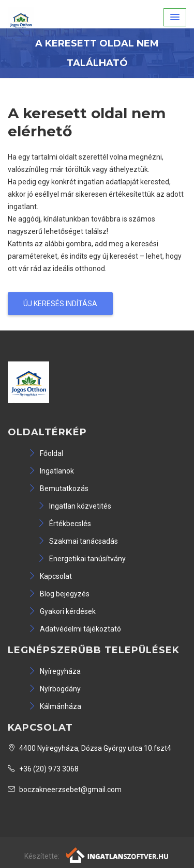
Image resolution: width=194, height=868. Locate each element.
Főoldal (46, 453)
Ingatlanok (51, 471)
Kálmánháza (55, 706)
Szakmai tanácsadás (78, 541)
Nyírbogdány (55, 689)
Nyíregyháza (55, 671)
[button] (175, 17)
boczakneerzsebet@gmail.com (65, 790)
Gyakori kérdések (62, 611)
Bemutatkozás (58, 488)
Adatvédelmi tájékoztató (75, 629)
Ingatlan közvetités (74, 506)
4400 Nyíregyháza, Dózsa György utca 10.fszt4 (89, 748)
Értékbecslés (64, 524)
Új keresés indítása (60, 304)
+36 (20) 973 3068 (43, 769)
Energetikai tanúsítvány (82, 559)
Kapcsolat (50, 576)
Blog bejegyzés (59, 594)
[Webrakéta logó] (118, 855)
